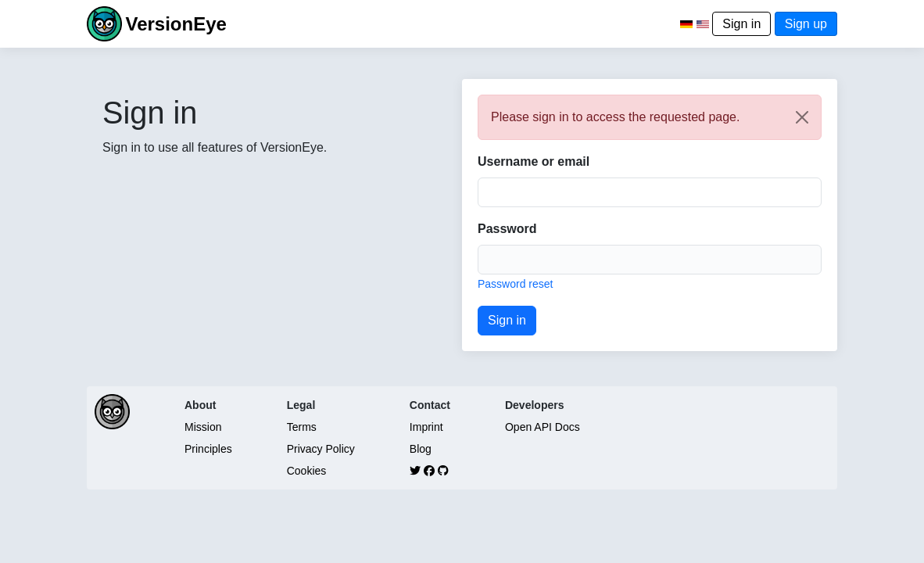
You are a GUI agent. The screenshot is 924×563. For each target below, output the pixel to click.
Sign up (806, 24)
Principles (208, 449)
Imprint (426, 427)
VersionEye (175, 24)
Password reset (515, 284)
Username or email (534, 161)
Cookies (307, 471)
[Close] (802, 117)
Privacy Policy (321, 449)
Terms (302, 427)
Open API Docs (543, 427)
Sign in (741, 24)
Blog (421, 449)
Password (507, 229)
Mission (203, 427)
